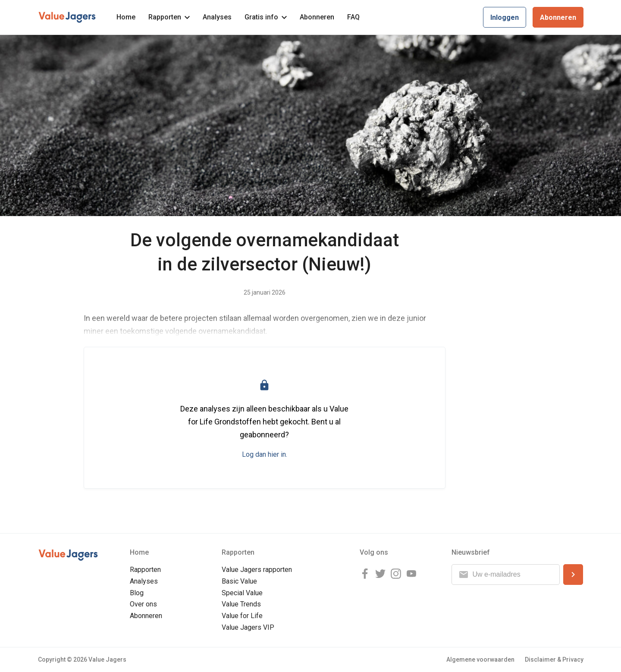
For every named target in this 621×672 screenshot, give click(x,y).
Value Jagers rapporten (257, 570)
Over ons (143, 604)
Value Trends (241, 604)
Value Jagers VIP (248, 627)
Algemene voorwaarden (480, 659)
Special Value (242, 593)
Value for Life (242, 616)
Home (126, 17)
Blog (137, 593)
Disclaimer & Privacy (554, 659)
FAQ (353, 17)
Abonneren (317, 17)
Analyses (217, 17)
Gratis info (266, 17)
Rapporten (169, 17)
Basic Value (239, 581)
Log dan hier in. (265, 454)
